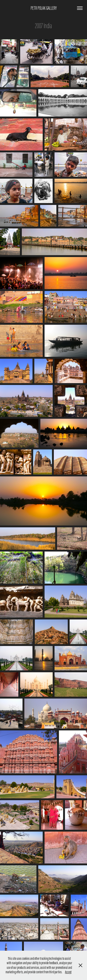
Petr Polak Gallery (44, 8)
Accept (68, 972)
